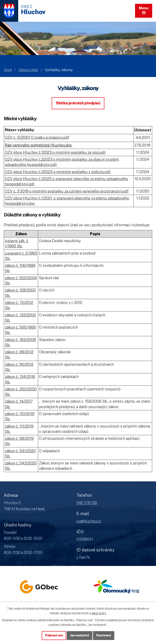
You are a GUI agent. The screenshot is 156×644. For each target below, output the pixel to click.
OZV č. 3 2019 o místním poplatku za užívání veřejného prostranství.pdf (67, 191)
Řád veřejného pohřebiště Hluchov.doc (39, 145)
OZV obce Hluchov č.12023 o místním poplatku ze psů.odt (55, 152)
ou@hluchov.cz (89, 521)
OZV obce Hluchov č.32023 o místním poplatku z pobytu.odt (58, 172)
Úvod (8, 70)
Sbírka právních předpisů (78, 103)
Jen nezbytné (79, 635)
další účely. (99, 613)
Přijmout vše (54, 635)
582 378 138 (87, 503)
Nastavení (104, 635)
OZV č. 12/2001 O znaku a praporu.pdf (37, 137)
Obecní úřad (28, 70)
